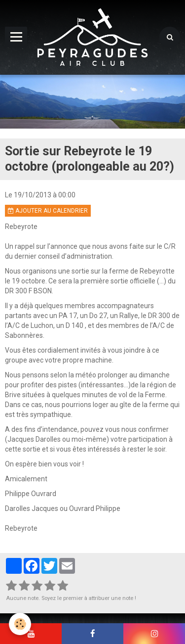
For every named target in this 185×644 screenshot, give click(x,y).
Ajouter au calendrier (48, 211)
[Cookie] (20, 624)
